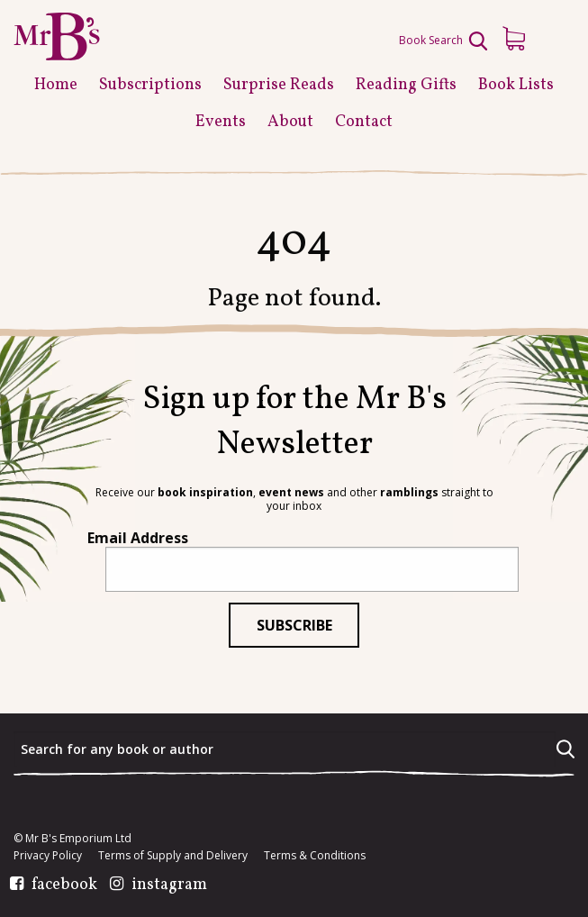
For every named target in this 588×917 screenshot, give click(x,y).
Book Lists (516, 85)
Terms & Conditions (315, 856)
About (290, 122)
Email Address (138, 538)
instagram (169, 885)
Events (221, 122)
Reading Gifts (406, 85)
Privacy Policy (48, 856)
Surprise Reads (279, 85)
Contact (364, 122)
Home (56, 85)
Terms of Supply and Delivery (173, 856)
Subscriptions (150, 85)
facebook (64, 885)
